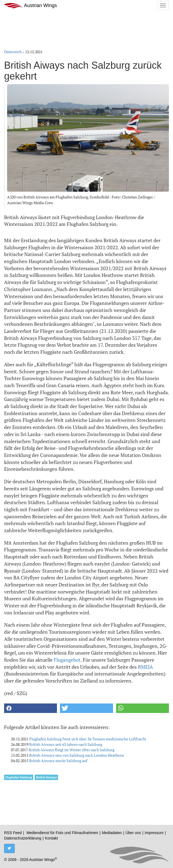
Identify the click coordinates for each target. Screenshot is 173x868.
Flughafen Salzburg (19, 777)
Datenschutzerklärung (23, 838)
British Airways (46, 777)
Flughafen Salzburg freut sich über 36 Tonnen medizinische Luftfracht (88, 739)
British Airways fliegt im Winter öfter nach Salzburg (72, 750)
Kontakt (51, 838)
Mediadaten (112, 833)
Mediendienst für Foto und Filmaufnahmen (62, 833)
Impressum (154, 833)
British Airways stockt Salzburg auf (58, 761)
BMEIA (145, 667)
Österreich (13, 52)
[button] (31, 708)
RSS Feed (13, 833)
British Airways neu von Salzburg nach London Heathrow (77, 755)
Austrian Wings (31, 6)
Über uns (133, 833)
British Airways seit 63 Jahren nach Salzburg (66, 744)
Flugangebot (67, 660)
